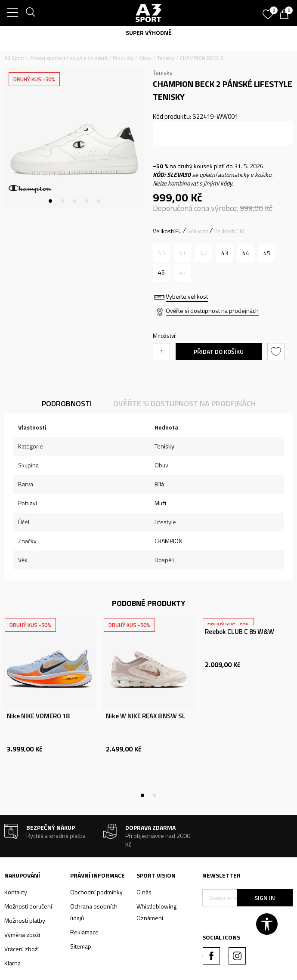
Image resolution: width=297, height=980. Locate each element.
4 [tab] (87, 201)
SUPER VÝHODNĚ (149, 32)
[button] (277, 352)
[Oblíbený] (269, 11)
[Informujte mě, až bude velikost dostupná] (161, 253)
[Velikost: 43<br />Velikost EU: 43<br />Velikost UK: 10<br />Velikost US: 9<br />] (224, 253)
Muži (160, 503)
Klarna (12, 963)
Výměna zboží (22, 935)
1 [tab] (50, 201)
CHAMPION (169, 541)
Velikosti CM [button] (229, 231)
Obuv (145, 58)
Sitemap (81, 946)
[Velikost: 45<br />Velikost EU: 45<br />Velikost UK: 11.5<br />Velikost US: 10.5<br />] (267, 253)
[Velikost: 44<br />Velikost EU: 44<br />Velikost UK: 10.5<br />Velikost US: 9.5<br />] (246, 253)
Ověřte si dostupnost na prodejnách (212, 311)
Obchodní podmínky (96, 892)
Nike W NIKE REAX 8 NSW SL (146, 716)
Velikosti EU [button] (167, 231)
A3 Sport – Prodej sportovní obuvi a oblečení (56, 58)
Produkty (123, 58)
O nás (144, 892)
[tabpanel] (74, 138)
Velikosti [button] (198, 231)
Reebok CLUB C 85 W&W (240, 632)
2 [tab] (62, 201)
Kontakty (16, 892)
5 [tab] (99, 201)
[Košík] (286, 15)
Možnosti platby (25, 920)
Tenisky (166, 58)
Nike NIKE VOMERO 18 (38, 716)
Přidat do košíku (219, 351)
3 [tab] (74, 201)
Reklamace (84, 932)
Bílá (159, 484)
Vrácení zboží (22, 949)
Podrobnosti (67, 403)
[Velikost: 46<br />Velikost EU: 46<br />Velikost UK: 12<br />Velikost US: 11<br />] (161, 272)
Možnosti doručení (28, 906)
